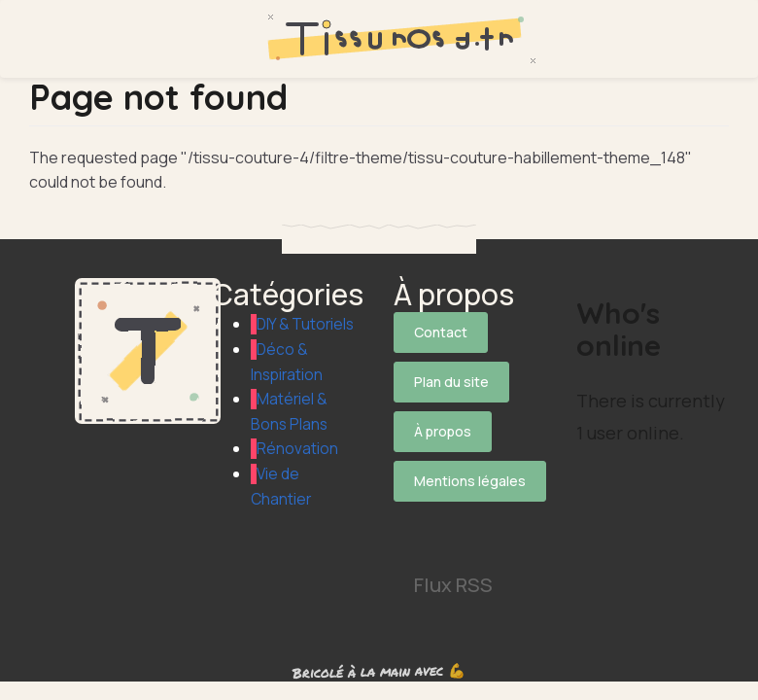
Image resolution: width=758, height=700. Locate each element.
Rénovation (297, 473)
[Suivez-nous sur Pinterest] (467, 526)
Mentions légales (470, 466)
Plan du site (451, 377)
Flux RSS (453, 562)
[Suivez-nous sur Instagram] (414, 526)
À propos (443, 421)
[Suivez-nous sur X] (414, 501)
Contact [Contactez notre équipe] (441, 332)
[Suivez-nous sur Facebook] (467, 501)
